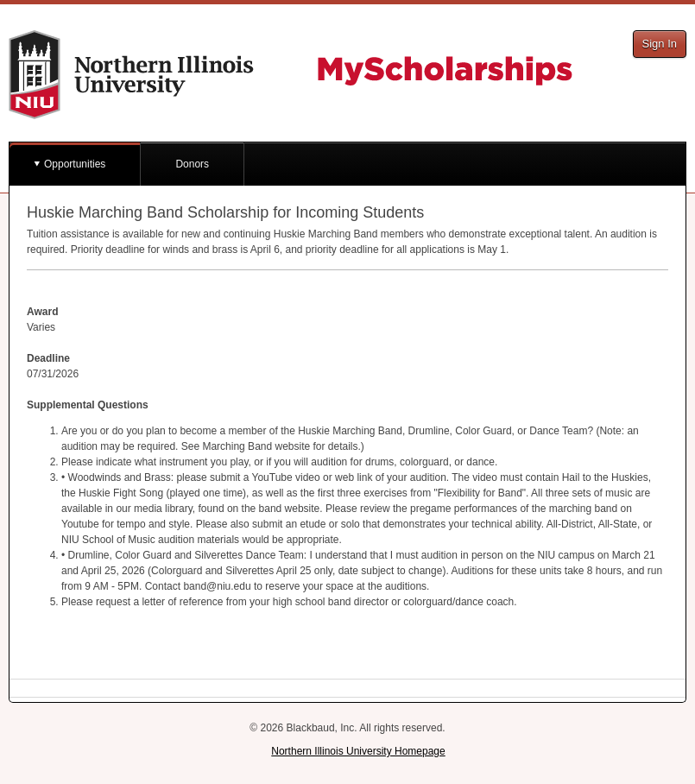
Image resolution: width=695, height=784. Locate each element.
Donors (192, 164)
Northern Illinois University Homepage (358, 751)
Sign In (660, 44)
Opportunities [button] (75, 164)
